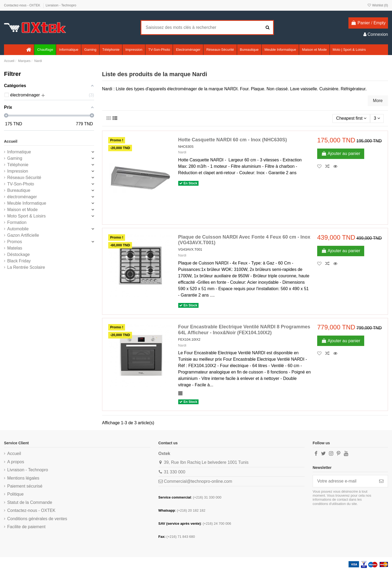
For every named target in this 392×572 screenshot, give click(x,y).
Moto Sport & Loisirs (26, 216)
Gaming (15, 158)
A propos (16, 462)
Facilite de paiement (26, 527)
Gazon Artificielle (23, 235)
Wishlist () (378, 5)
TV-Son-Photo (21, 184)
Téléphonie (18, 165)
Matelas (15, 248)
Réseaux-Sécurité (24, 178)
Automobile (18, 229)
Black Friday (19, 261)
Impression (18, 171)
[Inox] (180, 393)
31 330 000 (174, 472)
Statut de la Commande (30, 502)
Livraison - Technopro (61, 5)
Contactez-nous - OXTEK (23, 5)
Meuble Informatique (27, 203)
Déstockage (19, 254)
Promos (15, 242)
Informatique (19, 152)
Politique (15, 494)
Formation (17, 222)
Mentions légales (23, 478)
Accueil (11, 141)
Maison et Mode (22, 210)
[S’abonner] (381, 481)
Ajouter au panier (341, 153)
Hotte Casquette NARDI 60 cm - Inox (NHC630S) (233, 140)
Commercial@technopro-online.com (198, 481)
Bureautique (19, 190)
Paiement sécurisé (25, 486)
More (378, 101)
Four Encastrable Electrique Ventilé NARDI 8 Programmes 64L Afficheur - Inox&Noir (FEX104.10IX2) (244, 330)
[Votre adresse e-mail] (344, 481)
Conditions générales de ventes (37, 519)
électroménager (22, 197)
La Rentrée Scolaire (26, 267)
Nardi (182, 152)
